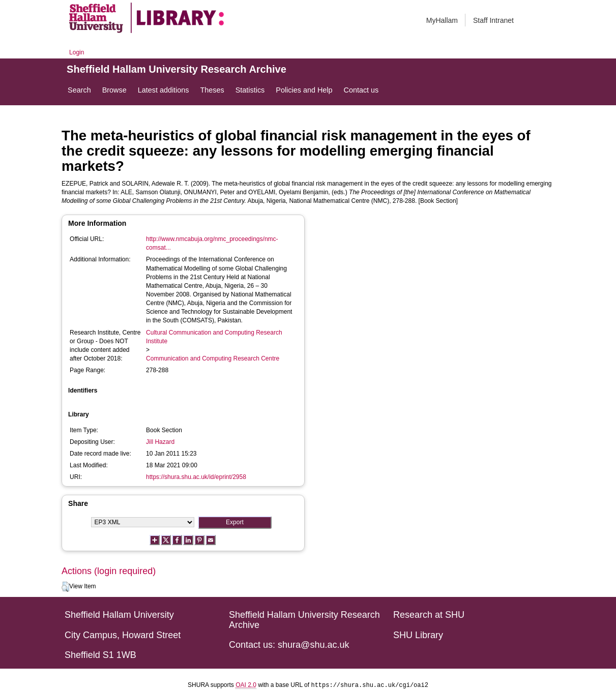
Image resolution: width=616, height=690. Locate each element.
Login (77, 52)
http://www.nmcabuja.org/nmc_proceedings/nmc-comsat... (212, 243)
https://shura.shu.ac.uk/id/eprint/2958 (196, 477)
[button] (65, 587)
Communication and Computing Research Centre (213, 358)
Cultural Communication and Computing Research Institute (214, 337)
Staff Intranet (493, 20)
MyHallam (442, 20)
